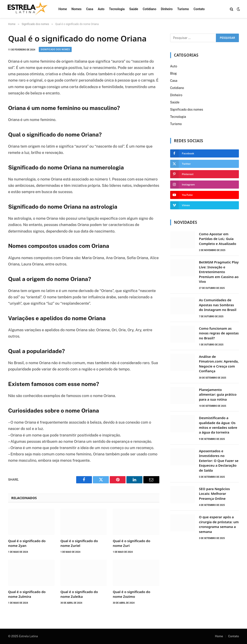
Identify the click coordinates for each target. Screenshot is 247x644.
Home (63, 9)
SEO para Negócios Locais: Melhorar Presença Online (214, 494)
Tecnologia (117, 9)
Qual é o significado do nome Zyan (27, 543)
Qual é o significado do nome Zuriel (79, 543)
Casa (90, 9)
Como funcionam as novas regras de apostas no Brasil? (219, 333)
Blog (174, 73)
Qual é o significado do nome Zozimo (131, 594)
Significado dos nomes (55, 49)
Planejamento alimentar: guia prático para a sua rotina (218, 394)
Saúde (134, 9)
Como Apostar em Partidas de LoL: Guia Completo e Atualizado (218, 239)
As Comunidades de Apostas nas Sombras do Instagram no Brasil (218, 305)
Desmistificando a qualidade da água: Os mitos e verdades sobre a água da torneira (218, 425)
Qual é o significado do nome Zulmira (27, 594)
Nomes (77, 9)
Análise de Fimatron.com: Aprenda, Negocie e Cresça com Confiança (219, 364)
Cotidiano (149, 9)
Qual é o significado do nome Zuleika (79, 594)
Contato (199, 9)
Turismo (183, 9)
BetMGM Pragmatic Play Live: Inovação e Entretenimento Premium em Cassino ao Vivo (219, 272)
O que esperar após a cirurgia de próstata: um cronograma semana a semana (219, 524)
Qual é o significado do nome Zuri (131, 543)
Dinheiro (167, 9)
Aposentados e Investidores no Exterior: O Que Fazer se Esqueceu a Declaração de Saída (219, 461)
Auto (101, 9)
